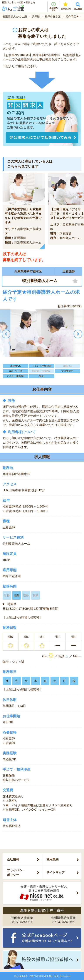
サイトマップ (55, 872)
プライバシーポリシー (16, 872)
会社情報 (13, 859)
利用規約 (52, 859)
